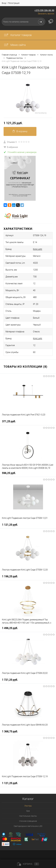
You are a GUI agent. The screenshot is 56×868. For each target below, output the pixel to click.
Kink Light (38, 249)
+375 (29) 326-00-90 (44, 10)
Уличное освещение (28, 821)
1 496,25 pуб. (10, 628)
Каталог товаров (18, 35)
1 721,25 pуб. (10, 680)
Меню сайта (15, 45)
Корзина (28, 864)
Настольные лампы (28, 816)
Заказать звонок (46, 14)
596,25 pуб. (9, 473)
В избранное (11, 147)
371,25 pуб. (9, 421)
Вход (4, 3)
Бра (28, 811)
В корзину (20, 131)
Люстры (28, 806)
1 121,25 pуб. (13, 123)
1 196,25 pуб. (10, 576)
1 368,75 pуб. (10, 731)
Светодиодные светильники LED (28, 826)
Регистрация (14, 3)
